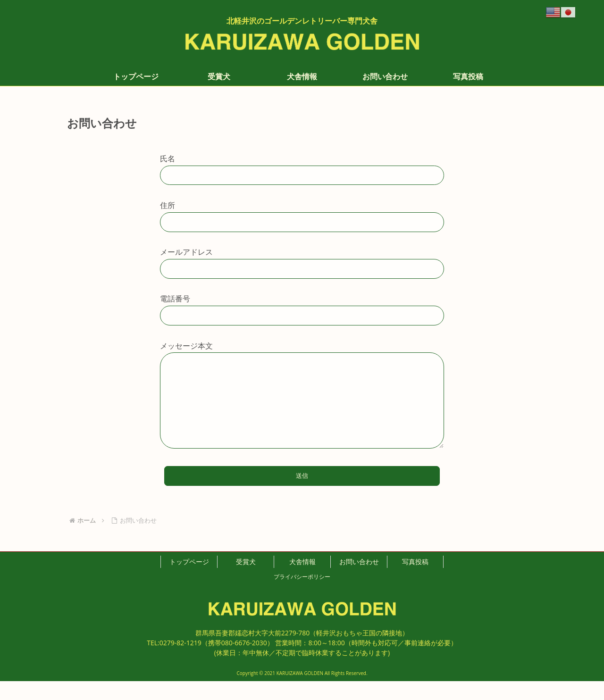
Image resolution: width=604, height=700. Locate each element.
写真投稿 (415, 580)
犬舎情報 (302, 580)
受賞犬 (246, 580)
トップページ (189, 580)
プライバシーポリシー (302, 596)
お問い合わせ (359, 580)
